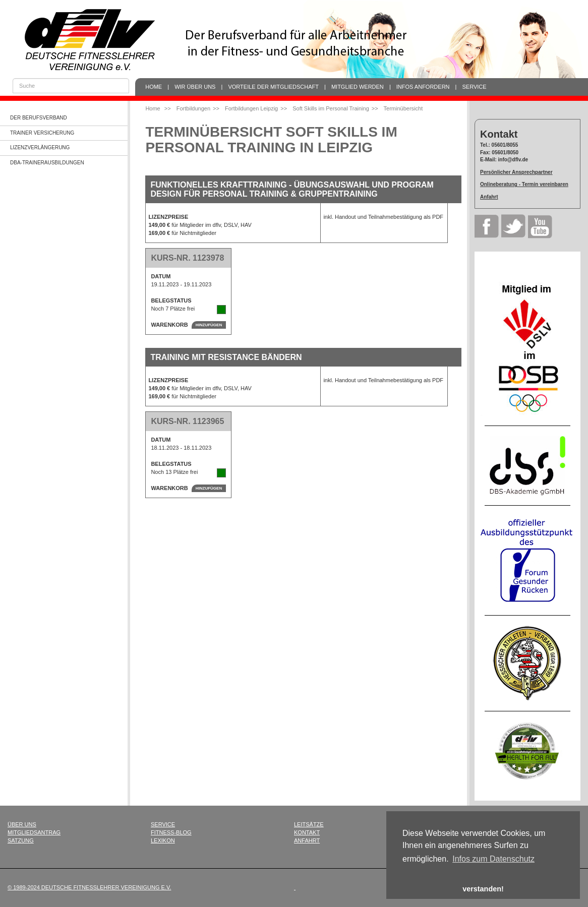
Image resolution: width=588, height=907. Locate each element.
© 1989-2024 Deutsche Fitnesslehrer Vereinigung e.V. (89, 887)
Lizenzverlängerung (40, 147)
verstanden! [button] (483, 889)
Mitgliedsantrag (34, 832)
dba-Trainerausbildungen (47, 163)
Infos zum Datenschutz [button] (493, 859)
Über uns (22, 824)
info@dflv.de (513, 160)
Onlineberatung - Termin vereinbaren (524, 184)
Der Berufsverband (39, 118)
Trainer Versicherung (42, 133)
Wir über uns (195, 87)
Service (475, 87)
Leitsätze (309, 824)
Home (154, 87)
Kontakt (307, 832)
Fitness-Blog (171, 832)
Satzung (21, 840)
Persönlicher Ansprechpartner (516, 172)
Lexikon (163, 840)
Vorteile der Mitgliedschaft (273, 87)
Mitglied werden (358, 87)
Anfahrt (489, 197)
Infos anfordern (423, 87)
